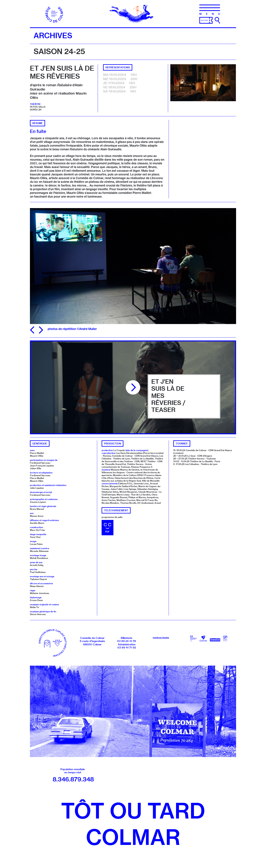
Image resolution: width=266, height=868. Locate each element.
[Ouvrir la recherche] (217, 20)
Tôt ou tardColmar (133, 824)
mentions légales (161, 638)
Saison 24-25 (59, 51)
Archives (53, 35)
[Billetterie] (206, 20)
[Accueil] (54, 13)
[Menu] (210, 10)
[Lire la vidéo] (133, 387)
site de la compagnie (137, 450)
